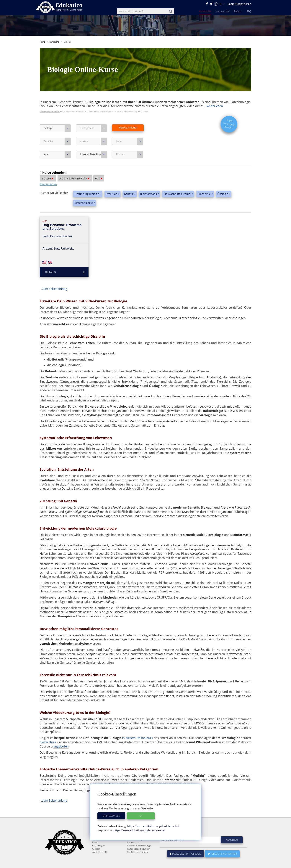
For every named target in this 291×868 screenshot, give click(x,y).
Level (130, 141)
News (95, 851)
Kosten (93, 141)
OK (141, 816)
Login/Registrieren (239, 4)
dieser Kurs (48, 742)
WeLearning (223, 11)
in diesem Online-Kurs (138, 738)
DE (219, 4)
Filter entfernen (48, 184)
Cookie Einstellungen (138, 861)
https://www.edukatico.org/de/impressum (139, 830)
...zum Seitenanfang (53, 289)
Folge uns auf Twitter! (222, 863)
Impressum (133, 851)
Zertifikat (57, 141)
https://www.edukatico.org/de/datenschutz (154, 826)
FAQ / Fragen (99, 855)
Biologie (57, 128)
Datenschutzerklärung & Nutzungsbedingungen (140, 856)
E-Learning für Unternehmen (142, 845)
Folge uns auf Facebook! (186, 863)
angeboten (61, 746)
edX (57, 154)
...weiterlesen (214, 106)
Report (238, 11)
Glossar (96, 858)
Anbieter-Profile (100, 861)
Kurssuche (205, 11)
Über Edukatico (135, 842)
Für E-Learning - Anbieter (140, 848)
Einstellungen (111, 816)
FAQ (249, 11)
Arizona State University (93, 154)
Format (130, 154)
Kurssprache (93, 128)
